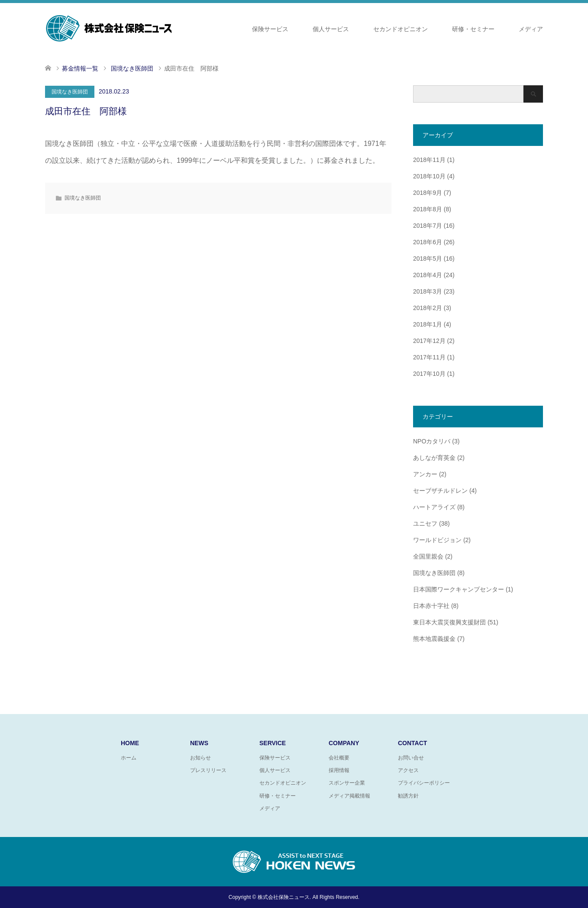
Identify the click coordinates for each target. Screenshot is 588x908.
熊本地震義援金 (434, 639)
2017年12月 (429, 341)
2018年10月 (429, 176)
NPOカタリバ (432, 441)
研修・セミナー (473, 29)
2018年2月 (428, 308)
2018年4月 (428, 275)
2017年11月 (429, 357)
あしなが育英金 (434, 458)
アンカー (425, 474)
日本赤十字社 (431, 606)
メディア (531, 29)
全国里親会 (428, 556)
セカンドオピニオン (401, 29)
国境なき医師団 (70, 92)
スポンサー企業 (347, 783)
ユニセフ (425, 523)
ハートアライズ (434, 507)
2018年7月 (428, 226)
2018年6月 (428, 242)
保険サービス (270, 29)
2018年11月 (429, 160)
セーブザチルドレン (440, 491)
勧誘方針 (408, 796)
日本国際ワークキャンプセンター (459, 589)
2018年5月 (428, 259)
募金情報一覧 (80, 68)
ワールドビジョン (437, 540)
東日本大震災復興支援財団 (449, 622)
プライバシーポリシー (424, 783)
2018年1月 (428, 324)
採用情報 (339, 770)
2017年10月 (429, 374)
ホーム (129, 758)
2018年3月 (428, 291)
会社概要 (339, 758)
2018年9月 (428, 193)
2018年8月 (428, 209)
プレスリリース (208, 770)
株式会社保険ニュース (284, 897)
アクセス (408, 770)
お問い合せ (411, 758)
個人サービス (331, 29)
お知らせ (200, 758)
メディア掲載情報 (349, 796)
